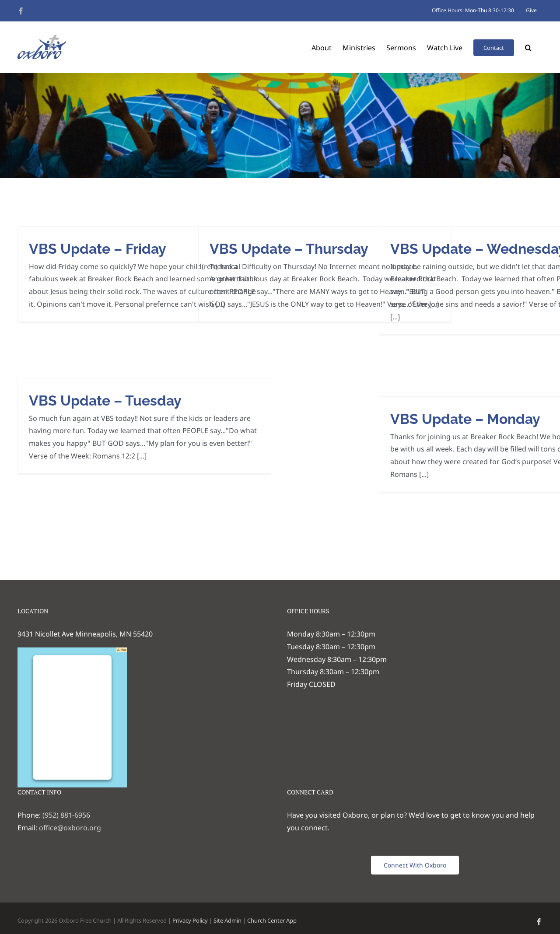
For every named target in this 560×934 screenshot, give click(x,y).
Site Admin (227, 920)
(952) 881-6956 (66, 815)
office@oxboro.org (70, 828)
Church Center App (272, 920)
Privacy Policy (190, 920)
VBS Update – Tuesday (105, 401)
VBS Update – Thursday (289, 249)
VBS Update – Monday (465, 419)
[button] (528, 47)
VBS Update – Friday (98, 249)
